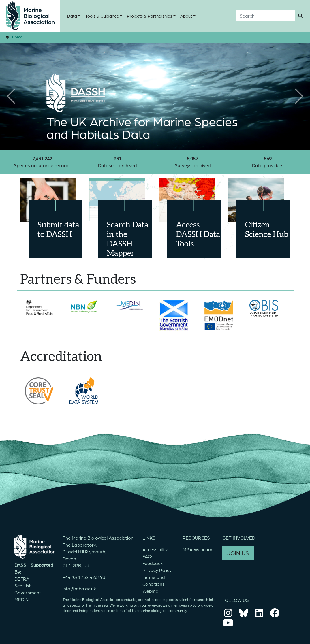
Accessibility (155, 549)
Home (17, 37)
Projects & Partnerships (150, 16)
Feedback (153, 563)
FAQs (148, 556)
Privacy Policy (157, 570)
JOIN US (238, 553)
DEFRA (22, 579)
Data (72, 16)
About (186, 16)
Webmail (151, 591)
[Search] (265, 16)
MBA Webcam (197, 549)
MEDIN (21, 599)
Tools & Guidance (102, 16)
